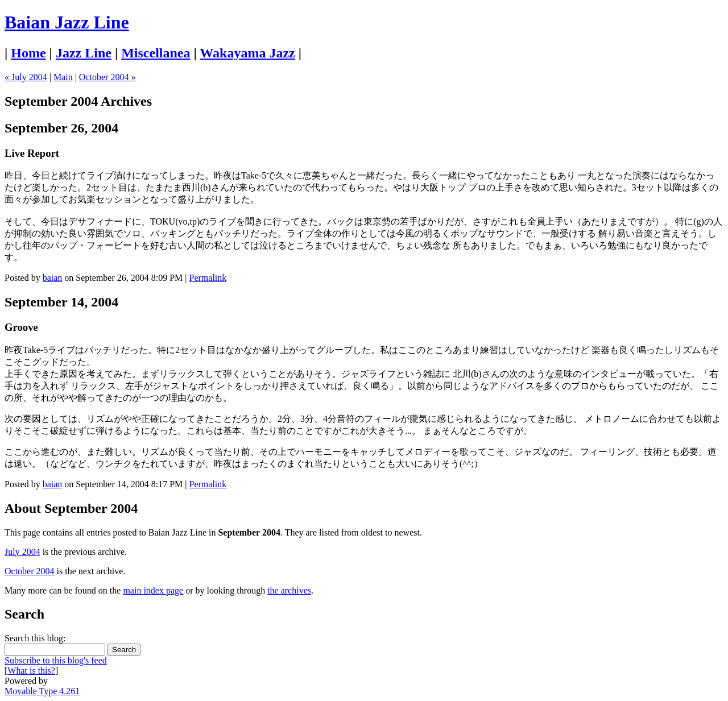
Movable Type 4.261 (42, 691)
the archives (289, 590)
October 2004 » (107, 77)
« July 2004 (26, 77)
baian (53, 278)
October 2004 (30, 571)
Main (63, 77)
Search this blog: (35, 638)
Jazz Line (84, 53)
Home (28, 53)
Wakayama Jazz (247, 53)
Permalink (208, 278)
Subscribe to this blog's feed (56, 660)
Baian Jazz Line (67, 22)
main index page (153, 590)
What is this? (31, 671)
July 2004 (22, 552)
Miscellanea (156, 53)
